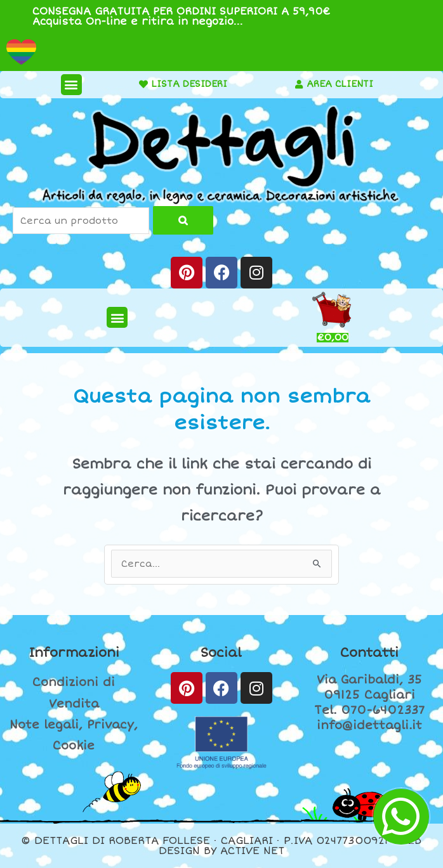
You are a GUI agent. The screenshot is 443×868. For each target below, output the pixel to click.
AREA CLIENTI (340, 84)
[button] (71, 85)
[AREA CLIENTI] (299, 84)
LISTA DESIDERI (189, 84)
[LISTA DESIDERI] (143, 84)
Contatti (369, 653)
